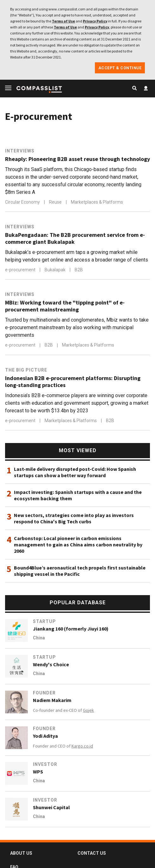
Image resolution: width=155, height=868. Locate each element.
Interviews (20, 151)
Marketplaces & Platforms (97, 202)
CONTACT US (92, 853)
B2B (79, 270)
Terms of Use (63, 21)
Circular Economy (23, 202)
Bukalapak (56, 270)
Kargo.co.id (82, 746)
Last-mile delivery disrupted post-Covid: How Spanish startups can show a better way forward (75, 472)
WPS (38, 772)
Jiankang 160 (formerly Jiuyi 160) (71, 629)
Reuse (56, 202)
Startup (44, 621)
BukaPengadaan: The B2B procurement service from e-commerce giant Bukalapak (75, 238)
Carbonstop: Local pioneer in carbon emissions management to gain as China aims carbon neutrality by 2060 (78, 545)
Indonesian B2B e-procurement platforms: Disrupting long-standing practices (73, 382)
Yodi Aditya (45, 736)
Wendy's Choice (51, 664)
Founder (44, 693)
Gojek (88, 710)
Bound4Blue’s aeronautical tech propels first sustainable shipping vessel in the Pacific (80, 571)
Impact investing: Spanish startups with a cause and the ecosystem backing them (78, 495)
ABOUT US (21, 853)
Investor (45, 764)
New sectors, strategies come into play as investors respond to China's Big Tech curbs (74, 518)
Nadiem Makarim (52, 700)
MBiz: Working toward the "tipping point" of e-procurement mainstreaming (65, 306)
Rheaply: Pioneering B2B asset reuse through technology (77, 159)
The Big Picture (26, 370)
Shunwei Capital (51, 807)
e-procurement (21, 270)
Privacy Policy (95, 21)
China (39, 638)
